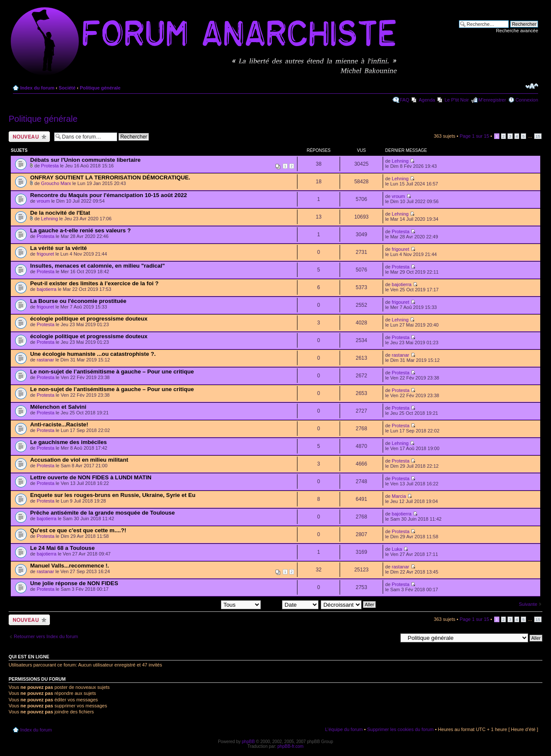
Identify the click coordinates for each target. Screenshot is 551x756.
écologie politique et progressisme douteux (89, 319)
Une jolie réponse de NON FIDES (74, 583)
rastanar (45, 360)
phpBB (248, 742)
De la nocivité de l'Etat (60, 213)
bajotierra (46, 289)
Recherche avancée (517, 31)
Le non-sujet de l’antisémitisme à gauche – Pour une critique (112, 372)
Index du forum (37, 88)
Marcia (399, 496)
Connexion (527, 100)
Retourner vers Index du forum (46, 636)
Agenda (427, 100)
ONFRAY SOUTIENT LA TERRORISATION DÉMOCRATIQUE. (110, 177)
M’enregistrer (492, 100)
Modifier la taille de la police (532, 86)
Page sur (475, 136)
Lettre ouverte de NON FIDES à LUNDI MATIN (91, 477)
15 (538, 136)
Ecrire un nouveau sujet (29, 137)
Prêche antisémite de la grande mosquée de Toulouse (102, 513)
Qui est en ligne (29, 657)
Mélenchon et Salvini (58, 407)
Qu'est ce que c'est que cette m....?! (78, 530)
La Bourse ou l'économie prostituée (78, 301)
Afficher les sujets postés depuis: (206, 604)
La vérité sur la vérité (59, 248)
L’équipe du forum (344, 729)
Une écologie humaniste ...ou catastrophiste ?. (93, 354)
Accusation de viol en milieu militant (79, 460)
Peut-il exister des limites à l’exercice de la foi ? (94, 283)
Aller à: (390, 638)
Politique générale (100, 88)
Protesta (50, 166)
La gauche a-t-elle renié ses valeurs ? (80, 230)
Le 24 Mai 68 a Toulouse (62, 548)
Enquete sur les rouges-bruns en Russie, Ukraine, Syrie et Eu (113, 495)
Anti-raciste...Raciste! (59, 424)
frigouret (45, 254)
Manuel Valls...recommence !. (70, 566)
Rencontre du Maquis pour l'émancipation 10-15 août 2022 (108, 195)
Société (67, 88)
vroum (43, 201)
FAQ (405, 100)
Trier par (291, 604)
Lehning (400, 161)
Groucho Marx (56, 183)
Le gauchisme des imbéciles (68, 442)
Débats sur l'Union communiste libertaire (85, 160)
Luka (397, 549)
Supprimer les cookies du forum (401, 729)
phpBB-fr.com (291, 746)
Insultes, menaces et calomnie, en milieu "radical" (98, 266)
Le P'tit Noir (457, 100)
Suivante (528, 604)
